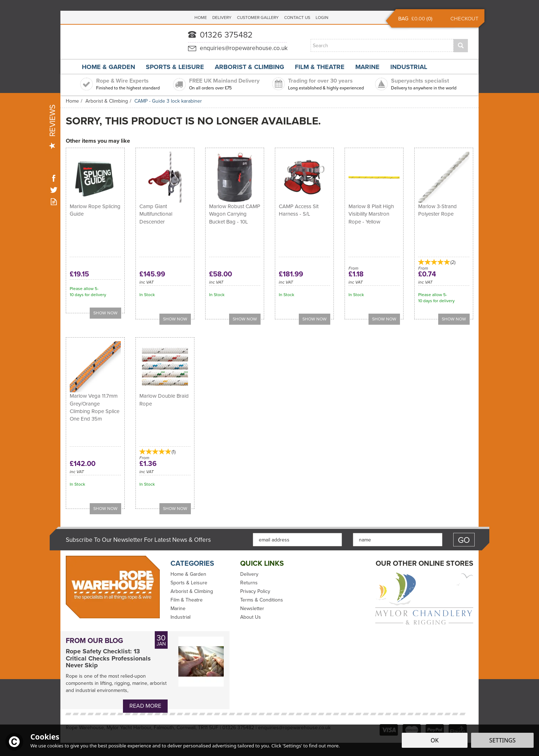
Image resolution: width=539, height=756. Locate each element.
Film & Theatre (187, 600)
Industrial (181, 617)
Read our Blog (54, 202)
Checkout (464, 19)
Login (322, 18)
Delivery (249, 574)
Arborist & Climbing (192, 591)
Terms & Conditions (262, 600)
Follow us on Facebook (54, 178)
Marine (178, 609)
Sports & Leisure (189, 583)
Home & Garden (188, 574)
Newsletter (252, 609)
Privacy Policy (255, 591)
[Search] (382, 45)
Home (201, 18)
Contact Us (297, 18)
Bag (403, 19)
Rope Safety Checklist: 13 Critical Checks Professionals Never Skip (108, 659)
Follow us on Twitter (54, 190)
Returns (249, 583)
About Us (251, 617)
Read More (145, 706)
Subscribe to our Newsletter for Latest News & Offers (138, 540)
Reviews (52, 127)
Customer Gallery (258, 18)
